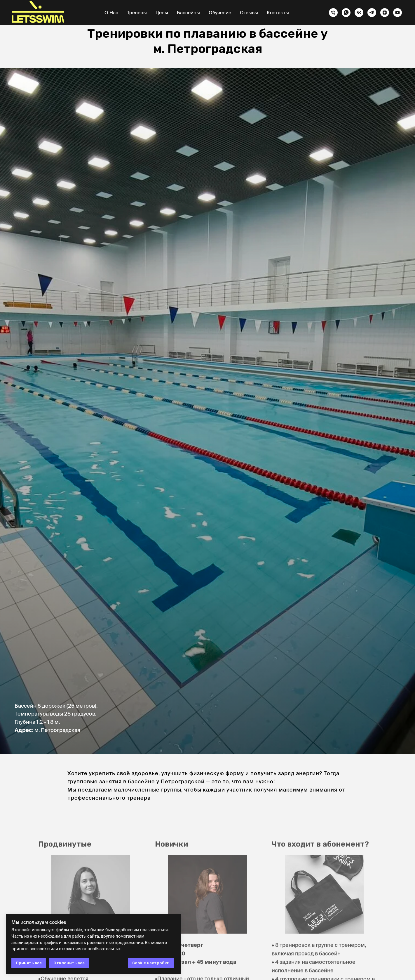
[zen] (385, 13)
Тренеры (137, 13)
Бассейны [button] (188, 13)
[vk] (359, 13)
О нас (111, 13)
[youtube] (397, 13)
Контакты (278, 13)
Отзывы (249, 13)
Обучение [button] (220, 13)
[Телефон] (333, 13)
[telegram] (372, 13)
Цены (162, 13)
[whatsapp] (346, 13)
